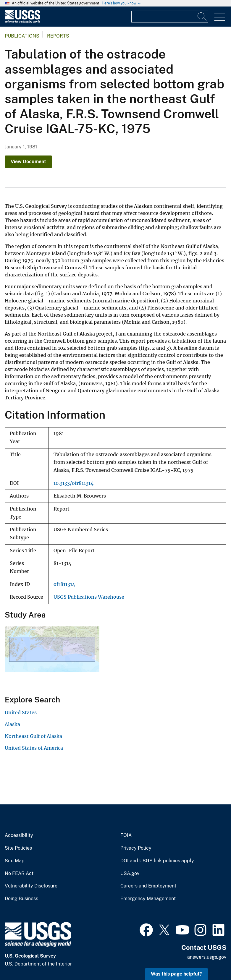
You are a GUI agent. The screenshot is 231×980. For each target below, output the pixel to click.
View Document (28, 162)
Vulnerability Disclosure (31, 886)
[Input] (170, 17)
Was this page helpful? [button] (176, 974)
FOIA (126, 835)
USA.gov (130, 874)
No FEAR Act (19, 874)
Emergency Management (148, 899)
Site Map (15, 861)
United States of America (34, 748)
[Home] (22, 22)
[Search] (202, 17)
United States (21, 712)
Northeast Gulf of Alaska (33, 736)
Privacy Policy (136, 848)
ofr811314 (64, 584)
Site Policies (18, 848)
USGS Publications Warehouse (89, 597)
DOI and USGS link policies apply (157, 861)
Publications (22, 36)
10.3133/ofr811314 (73, 483)
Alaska (12, 724)
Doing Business (21, 899)
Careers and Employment (148, 886)
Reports (58, 36)
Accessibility (19, 835)
